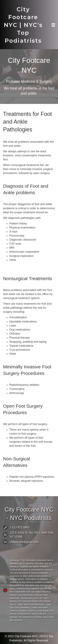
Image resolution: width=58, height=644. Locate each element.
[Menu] (53, 25)
